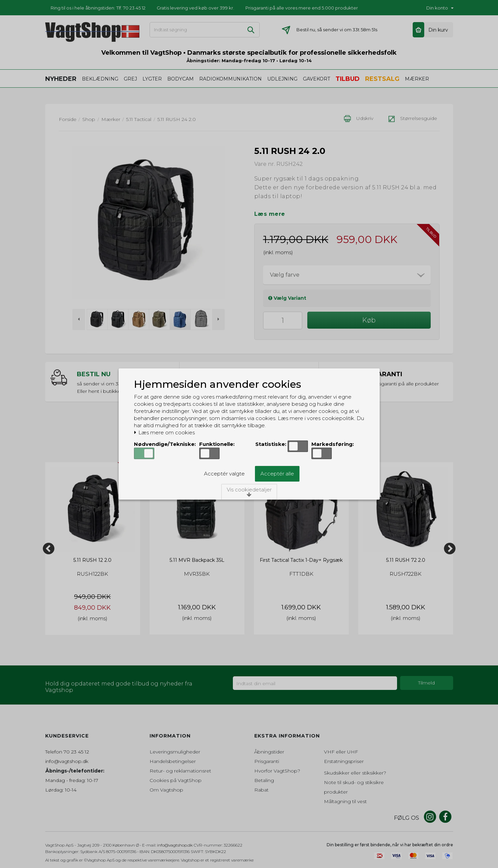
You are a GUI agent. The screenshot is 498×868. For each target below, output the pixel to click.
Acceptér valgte (224, 474)
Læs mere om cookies (164, 433)
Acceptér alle (277, 474)
